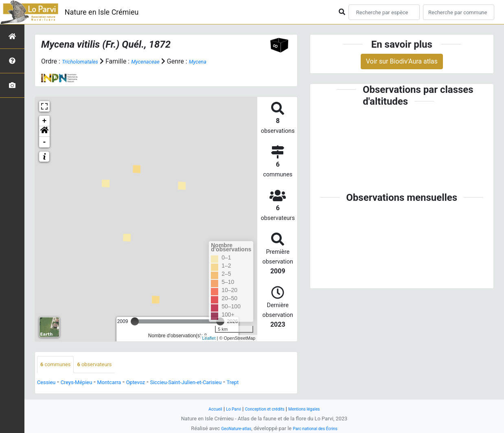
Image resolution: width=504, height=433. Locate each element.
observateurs (106, 365)
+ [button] (45, 121)
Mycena (216, 61)
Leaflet (209, 338)
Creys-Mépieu (85, 384)
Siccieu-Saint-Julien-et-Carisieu (218, 384)
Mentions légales (312, 409)
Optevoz (156, 384)
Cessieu (49, 384)
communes (59, 365)
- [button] (45, 142)
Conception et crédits (264, 409)
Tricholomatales (84, 61)
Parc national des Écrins (319, 428)
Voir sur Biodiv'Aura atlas (402, 61)
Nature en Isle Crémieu (102, 12)
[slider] (135, 321)
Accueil (205, 409)
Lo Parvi (226, 409)
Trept (275, 384)
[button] (44, 132)
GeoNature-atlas (231, 428)
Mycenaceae (158, 61)
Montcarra (124, 384)
